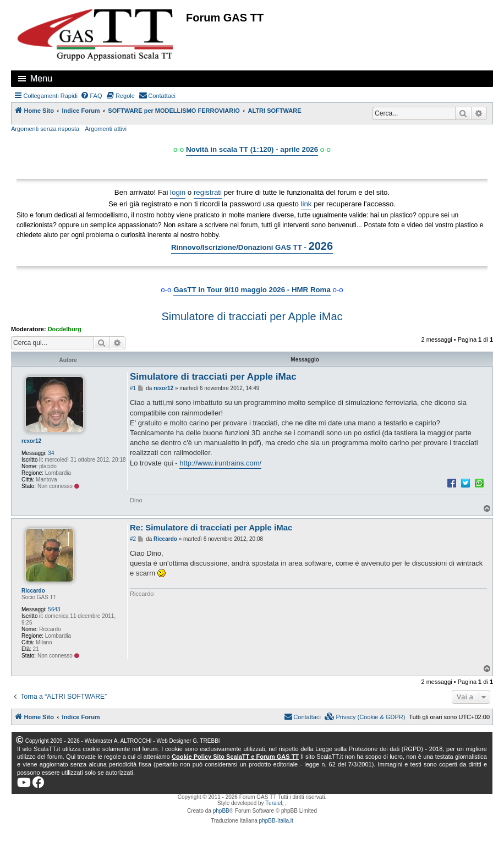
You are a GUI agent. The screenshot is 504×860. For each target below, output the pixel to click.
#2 (133, 539)
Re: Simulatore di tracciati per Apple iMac (211, 527)
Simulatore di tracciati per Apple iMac (252, 316)
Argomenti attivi (106, 129)
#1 (133, 388)
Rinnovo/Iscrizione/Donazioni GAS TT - (252, 246)
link (306, 204)
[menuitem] (91, 96)
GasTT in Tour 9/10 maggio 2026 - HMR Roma (252, 290)
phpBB (221, 811)
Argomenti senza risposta (45, 129)
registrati (208, 192)
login (178, 192)
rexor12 (31, 441)
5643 (54, 609)
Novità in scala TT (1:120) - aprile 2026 (252, 149)
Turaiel (273, 803)
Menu (41, 78)
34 (51, 453)
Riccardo (33, 591)
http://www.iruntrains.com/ (220, 463)
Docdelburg (65, 329)
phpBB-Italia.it (276, 821)
